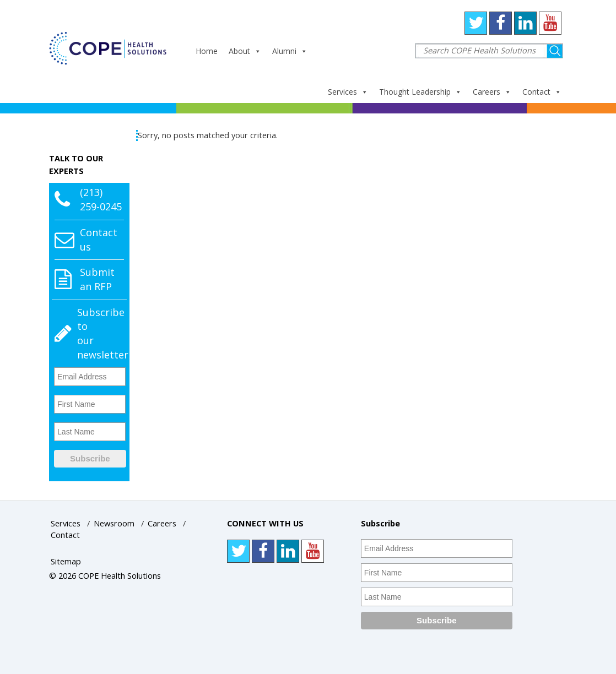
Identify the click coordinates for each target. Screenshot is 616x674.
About (245, 51)
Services (348, 92)
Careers (492, 92)
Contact (542, 92)
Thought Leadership (420, 92)
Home (207, 51)
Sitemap (66, 561)
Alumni (290, 51)
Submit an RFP (97, 279)
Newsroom (114, 523)
